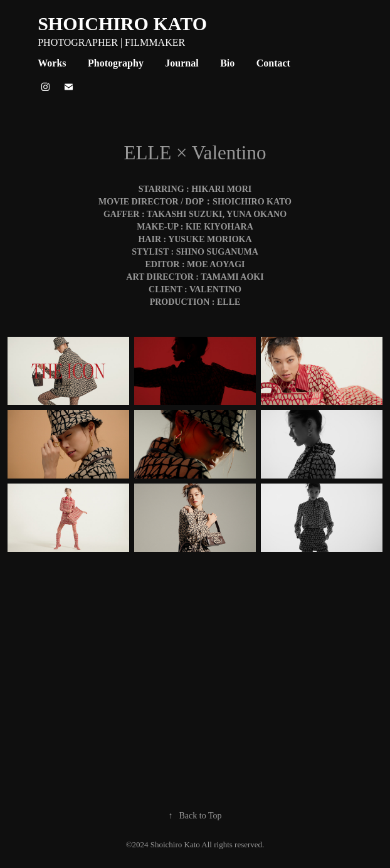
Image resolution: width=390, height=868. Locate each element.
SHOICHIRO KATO (122, 24)
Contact (273, 63)
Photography (116, 63)
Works (52, 63)
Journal (182, 63)
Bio (227, 63)
